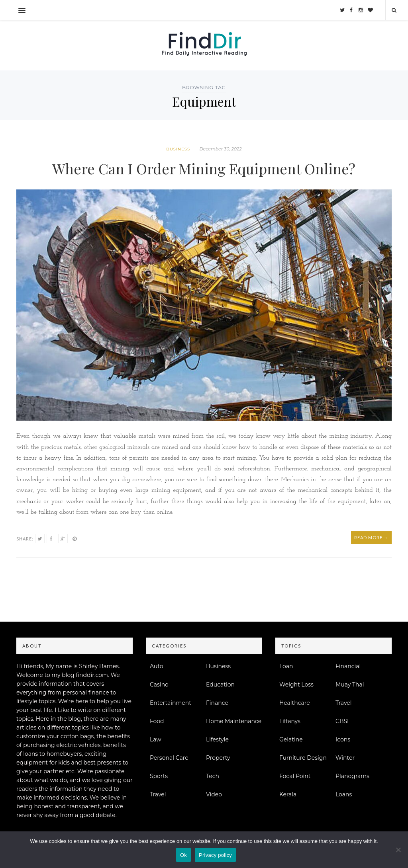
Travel (158, 794)
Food (157, 721)
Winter (345, 758)
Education (220, 685)
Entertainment (171, 703)
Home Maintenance (234, 721)
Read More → (371, 537)
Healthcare (295, 703)
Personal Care (169, 758)
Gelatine (291, 739)
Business (178, 149)
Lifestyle (217, 739)
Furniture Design (303, 758)
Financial (348, 666)
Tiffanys (290, 721)
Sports (159, 776)
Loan (286, 666)
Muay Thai (350, 685)
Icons (343, 739)
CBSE (343, 721)
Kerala (288, 794)
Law (156, 739)
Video (214, 794)
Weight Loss (296, 685)
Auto (157, 666)
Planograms (352, 776)
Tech (213, 776)
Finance (217, 703)
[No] (398, 850)
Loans (344, 794)
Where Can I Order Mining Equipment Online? (204, 168)
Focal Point (295, 776)
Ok (183, 855)
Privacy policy (215, 855)
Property (218, 758)
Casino (159, 685)
